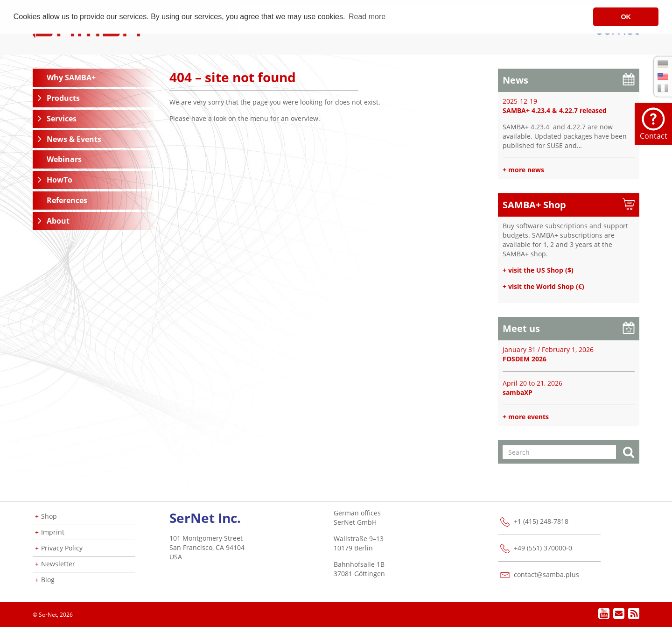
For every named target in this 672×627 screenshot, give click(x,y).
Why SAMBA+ (71, 77)
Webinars (64, 159)
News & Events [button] (74, 139)
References (67, 200)
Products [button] (63, 98)
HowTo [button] (59, 180)
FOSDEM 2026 (525, 359)
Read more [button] (367, 17)
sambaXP (518, 392)
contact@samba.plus (546, 574)
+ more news (523, 170)
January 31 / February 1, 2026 (548, 349)
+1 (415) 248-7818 (541, 521)
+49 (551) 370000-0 (543, 548)
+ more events (526, 417)
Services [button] (62, 119)
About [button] (58, 221)
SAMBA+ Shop (534, 205)
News (515, 80)
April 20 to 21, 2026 (532, 383)
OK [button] (626, 17)
